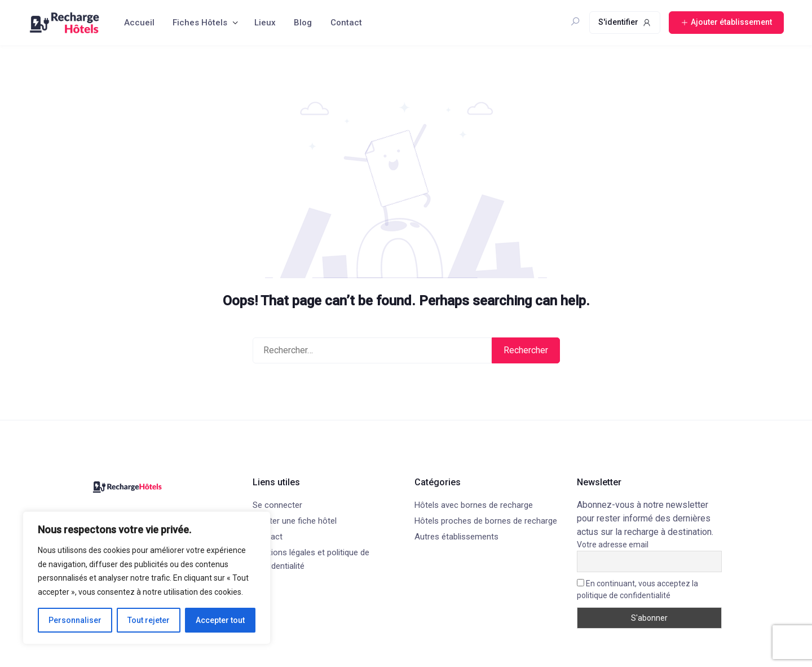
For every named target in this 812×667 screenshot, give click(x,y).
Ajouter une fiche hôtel (295, 521)
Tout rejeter (149, 620)
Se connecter (277, 505)
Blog (303, 23)
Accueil (139, 23)
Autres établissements (456, 537)
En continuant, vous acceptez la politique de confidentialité (637, 589)
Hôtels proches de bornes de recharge (486, 521)
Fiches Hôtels (200, 23)
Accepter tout (220, 620)
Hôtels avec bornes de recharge (474, 505)
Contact (346, 23)
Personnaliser (75, 620)
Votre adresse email (613, 545)
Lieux (265, 23)
